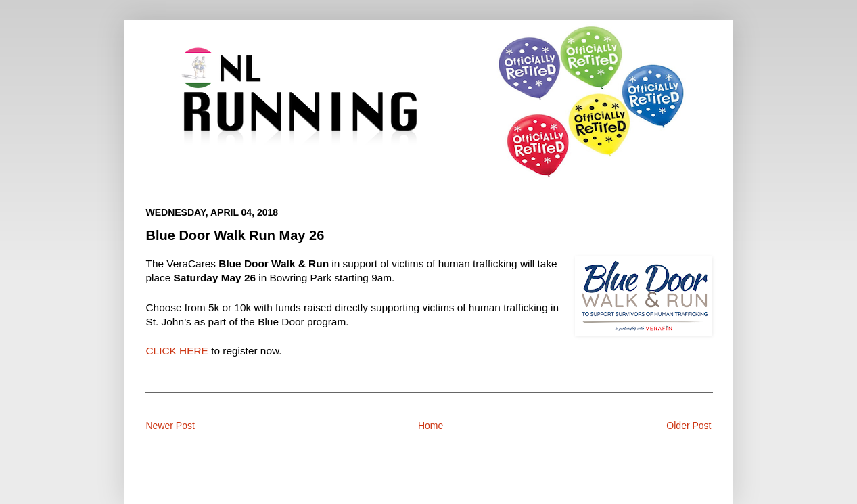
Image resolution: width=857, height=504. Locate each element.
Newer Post (170, 426)
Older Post (689, 426)
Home (431, 426)
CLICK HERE (177, 351)
